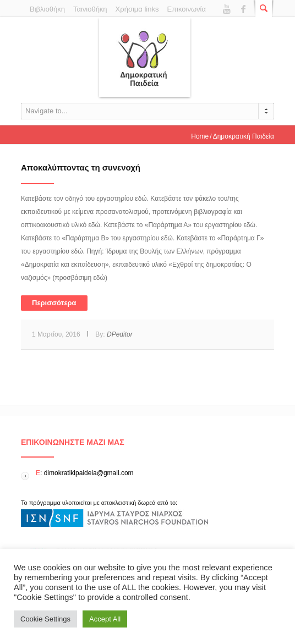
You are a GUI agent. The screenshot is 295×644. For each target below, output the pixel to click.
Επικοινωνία (186, 9)
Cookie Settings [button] (45, 619)
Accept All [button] (105, 619)
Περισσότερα (54, 303)
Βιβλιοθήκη (47, 9)
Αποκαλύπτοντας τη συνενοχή (81, 167)
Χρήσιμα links (137, 9)
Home (200, 136)
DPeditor (120, 334)
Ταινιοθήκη (90, 9)
